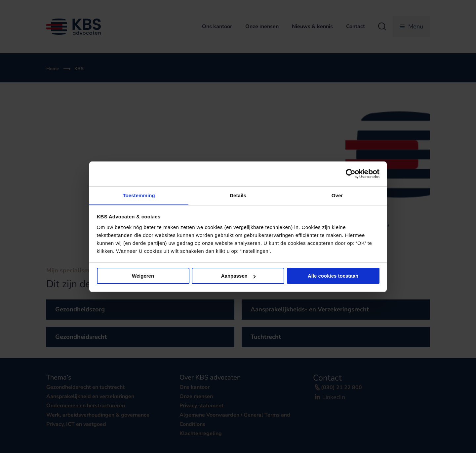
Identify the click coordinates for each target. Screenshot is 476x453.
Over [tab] (337, 195)
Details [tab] (238, 195)
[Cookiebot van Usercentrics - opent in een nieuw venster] (351, 174)
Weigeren (143, 276)
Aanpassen (238, 276)
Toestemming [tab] (139, 195)
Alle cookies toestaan (333, 276)
